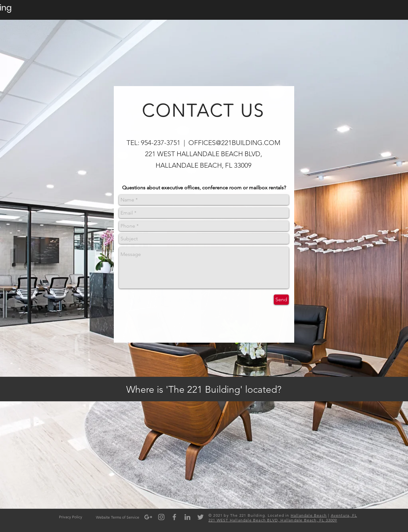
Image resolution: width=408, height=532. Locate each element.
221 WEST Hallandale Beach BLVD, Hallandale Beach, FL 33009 (273, 520)
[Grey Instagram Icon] (161, 517)
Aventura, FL (344, 515)
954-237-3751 (161, 143)
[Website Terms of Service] (117, 517)
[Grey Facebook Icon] (174, 517)
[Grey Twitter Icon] (200, 517)
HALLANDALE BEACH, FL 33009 (204, 165)
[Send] (281, 300)
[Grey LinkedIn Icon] (187, 517)
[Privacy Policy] (70, 517)
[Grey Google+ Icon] (148, 517)
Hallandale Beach (309, 515)
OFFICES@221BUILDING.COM (234, 143)
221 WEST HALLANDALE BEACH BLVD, (204, 154)
